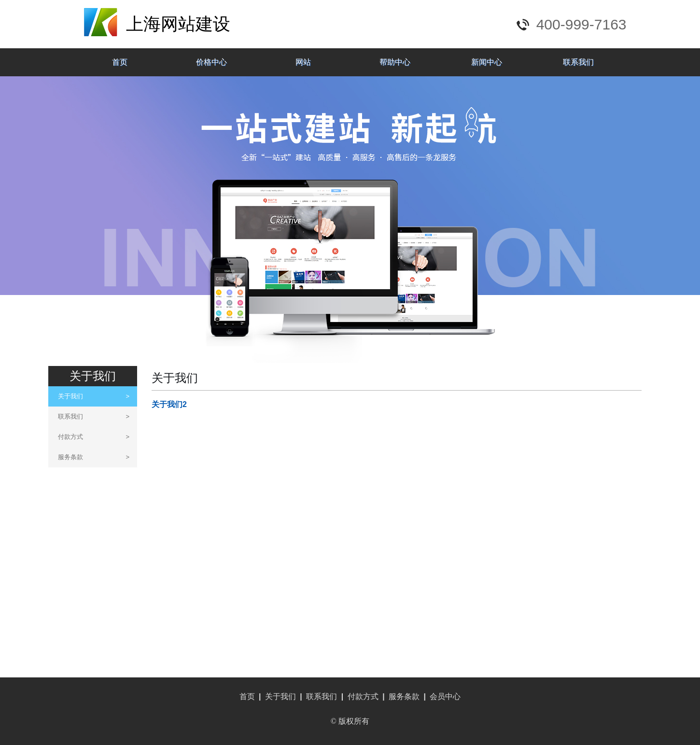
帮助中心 (395, 62)
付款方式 (94, 437)
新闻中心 (487, 62)
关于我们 (94, 396)
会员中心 (445, 696)
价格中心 (211, 62)
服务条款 (94, 457)
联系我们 (578, 62)
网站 (303, 62)
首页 (120, 62)
